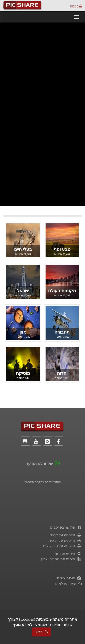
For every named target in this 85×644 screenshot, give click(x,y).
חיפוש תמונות (68, 554)
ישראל (23, 291)
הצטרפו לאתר (68, 584)
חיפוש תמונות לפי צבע (61, 559)
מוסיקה (23, 373)
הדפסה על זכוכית (65, 540)
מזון (23, 332)
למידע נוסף (22, 625)
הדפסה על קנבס (66, 535)
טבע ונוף (62, 249)
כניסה (76, 6)
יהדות (62, 373)
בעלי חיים (23, 249)
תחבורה (62, 332)
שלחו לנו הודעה (39, 464)
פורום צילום (69, 578)
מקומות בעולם (62, 291)
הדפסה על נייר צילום (62, 546)
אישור (41, 632)
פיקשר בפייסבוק (66, 527)
